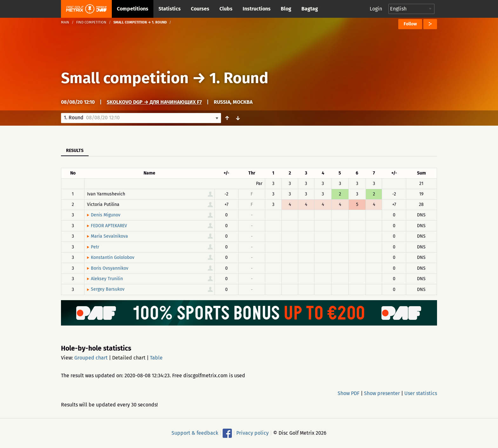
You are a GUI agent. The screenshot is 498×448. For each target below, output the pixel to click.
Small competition (125, 78)
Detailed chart (129, 358)
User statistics (421, 393)
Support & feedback (195, 433)
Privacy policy (252, 433)
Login (376, 9)
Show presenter (382, 393)
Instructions (257, 9)
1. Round (239, 78)
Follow (410, 24)
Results (75, 151)
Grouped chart (91, 358)
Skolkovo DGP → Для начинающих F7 (154, 102)
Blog (286, 9)
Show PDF (349, 393)
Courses (200, 9)
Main (65, 22)
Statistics (170, 9)
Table (156, 358)
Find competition (91, 22)
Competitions (133, 9)
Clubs (226, 9)
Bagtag (310, 9)
